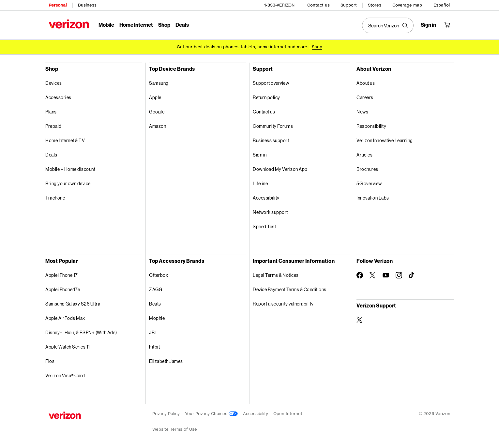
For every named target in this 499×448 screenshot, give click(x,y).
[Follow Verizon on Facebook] (360, 275)
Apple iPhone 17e (63, 289)
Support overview (271, 83)
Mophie (157, 318)
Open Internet (288, 413)
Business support (271, 140)
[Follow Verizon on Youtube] (386, 275)
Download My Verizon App (280, 169)
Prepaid (53, 126)
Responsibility (371, 126)
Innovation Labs (373, 197)
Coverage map (407, 5)
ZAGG (156, 289)
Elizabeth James (166, 361)
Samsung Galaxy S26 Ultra (73, 303)
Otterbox (159, 275)
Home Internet (136, 25)
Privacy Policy (166, 413)
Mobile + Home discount (70, 169)
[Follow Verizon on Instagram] (399, 275)
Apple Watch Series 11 (68, 346)
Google (157, 111)
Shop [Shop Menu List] (164, 25)
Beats (155, 303)
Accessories (58, 97)
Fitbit (154, 346)
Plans (51, 111)
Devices (54, 83)
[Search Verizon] (388, 25)
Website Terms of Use (175, 429)
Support (349, 5)
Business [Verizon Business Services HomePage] (87, 5)
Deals (51, 154)
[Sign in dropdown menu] (428, 25)
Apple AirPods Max (65, 318)
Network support (270, 212)
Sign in (260, 154)
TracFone (55, 197)
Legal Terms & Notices (276, 275)
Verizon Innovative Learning (385, 140)
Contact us (318, 5)
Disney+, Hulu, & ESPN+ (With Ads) (81, 332)
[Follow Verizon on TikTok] (412, 275)
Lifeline (260, 183)
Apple (155, 97)
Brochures (367, 169)
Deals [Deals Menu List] (182, 25)
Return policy (266, 97)
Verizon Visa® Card (65, 375)
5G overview (369, 183)
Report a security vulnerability (283, 303)
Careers (365, 97)
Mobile (106, 25)
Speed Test (264, 226)
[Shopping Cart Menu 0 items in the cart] (447, 25)
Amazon (158, 126)
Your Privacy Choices (211, 413)
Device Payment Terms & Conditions (290, 289)
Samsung (159, 83)
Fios (50, 361)
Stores (375, 5)
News (362, 111)
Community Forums (273, 126)
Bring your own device (68, 183)
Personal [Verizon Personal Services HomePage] (58, 5)
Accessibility (266, 197)
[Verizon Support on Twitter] (360, 320)
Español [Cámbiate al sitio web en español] (442, 5)
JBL (153, 332)
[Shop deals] (317, 46)
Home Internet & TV (65, 140)
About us (366, 83)
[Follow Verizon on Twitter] (373, 275)
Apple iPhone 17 (61, 275)
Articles (364, 154)
